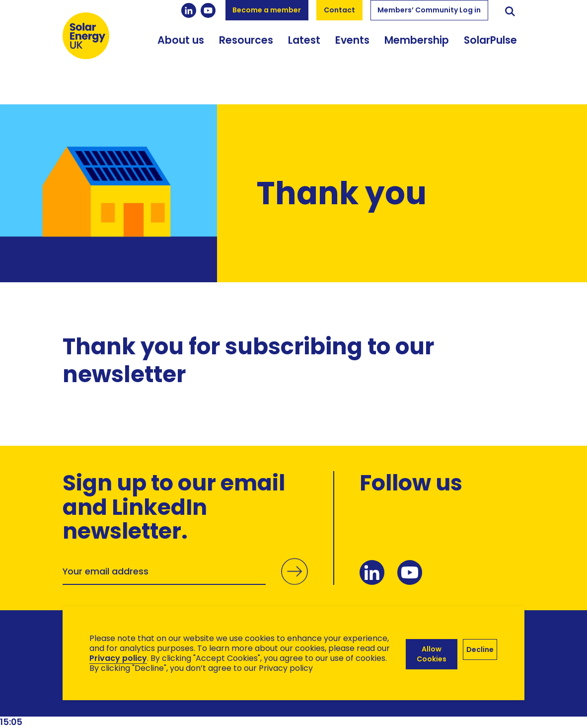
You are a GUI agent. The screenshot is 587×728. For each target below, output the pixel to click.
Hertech (240, 703)
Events (352, 49)
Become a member (267, 10)
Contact (339, 10)
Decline (480, 648)
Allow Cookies (431, 653)
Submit (293, 582)
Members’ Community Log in (429, 10)
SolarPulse (490, 49)
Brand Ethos (136, 703)
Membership (417, 49)
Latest (304, 49)
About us (181, 49)
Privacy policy (118, 658)
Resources (246, 49)
